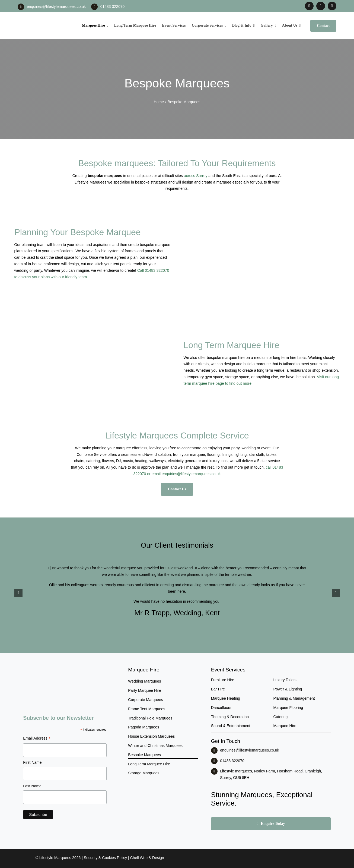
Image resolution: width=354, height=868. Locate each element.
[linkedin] (332, 6)
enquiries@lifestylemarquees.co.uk (56, 7)
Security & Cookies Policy (106, 858)
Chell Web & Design (147, 858)
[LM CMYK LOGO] (44, 16)
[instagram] (321, 6)
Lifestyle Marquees (55, 858)
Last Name (32, 786)
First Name (32, 762)
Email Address (37, 739)
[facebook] (309, 6)
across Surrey (196, 176)
